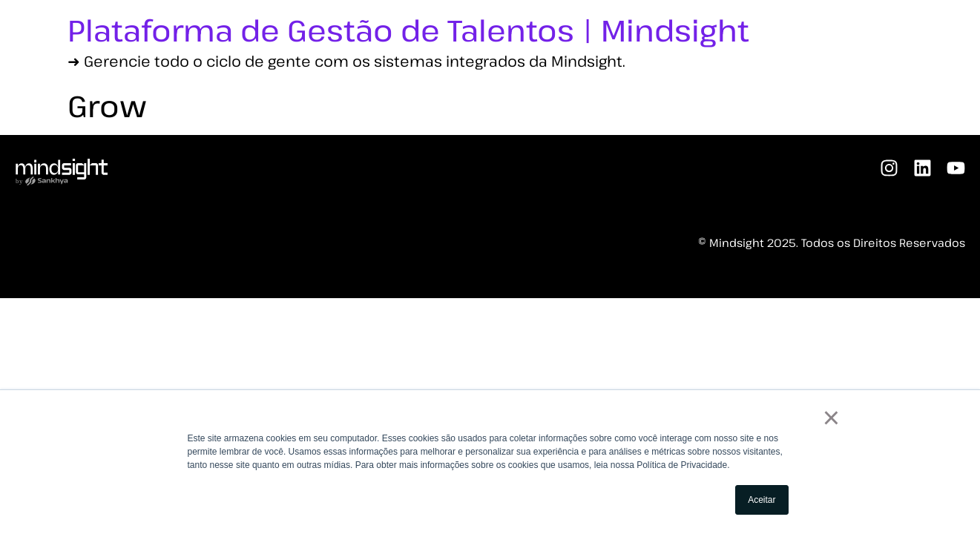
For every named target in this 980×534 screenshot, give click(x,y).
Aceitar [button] (762, 500)
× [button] (831, 418)
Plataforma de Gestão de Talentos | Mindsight (408, 30)
